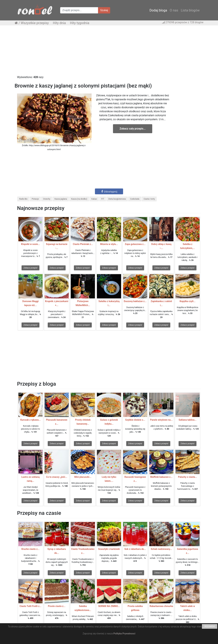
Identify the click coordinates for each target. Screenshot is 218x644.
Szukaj (104, 10)
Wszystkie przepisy (35, 23)
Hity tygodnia (80, 23)
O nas (174, 10)
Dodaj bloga (158, 10)
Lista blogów (190, 10)
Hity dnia (59, 23)
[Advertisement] (109, 52)
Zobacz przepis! (30, 268)
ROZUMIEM (210, 626)
